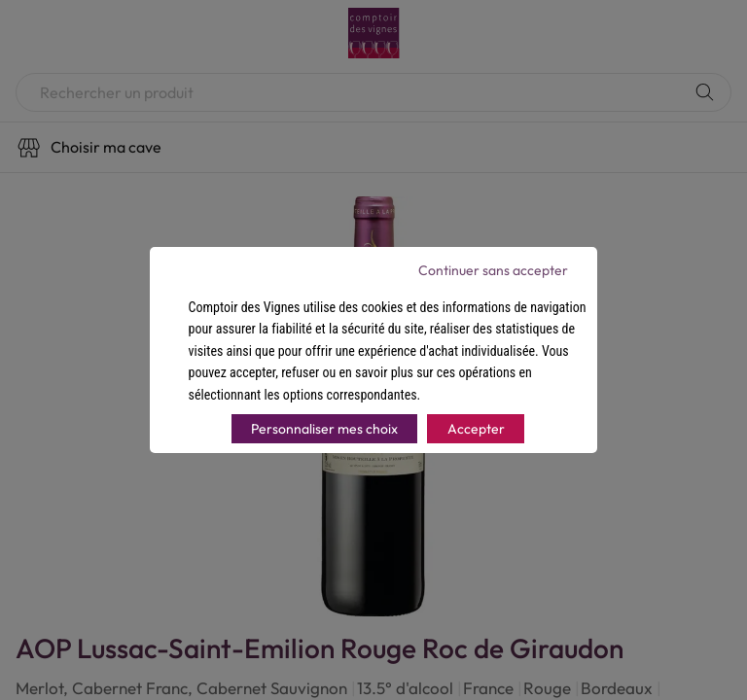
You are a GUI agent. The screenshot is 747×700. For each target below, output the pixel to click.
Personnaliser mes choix (324, 429)
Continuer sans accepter (493, 270)
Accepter (476, 429)
